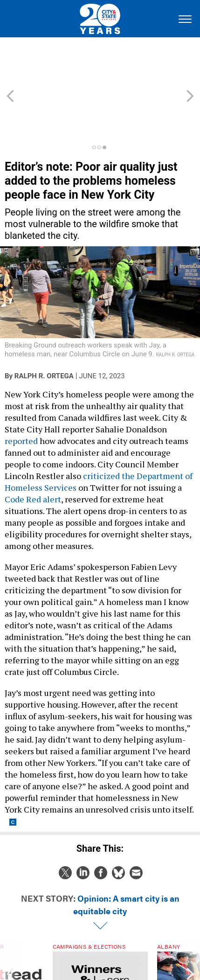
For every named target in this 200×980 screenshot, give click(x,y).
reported (21, 390)
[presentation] (10, 930)
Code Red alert (33, 449)
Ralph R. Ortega (44, 326)
